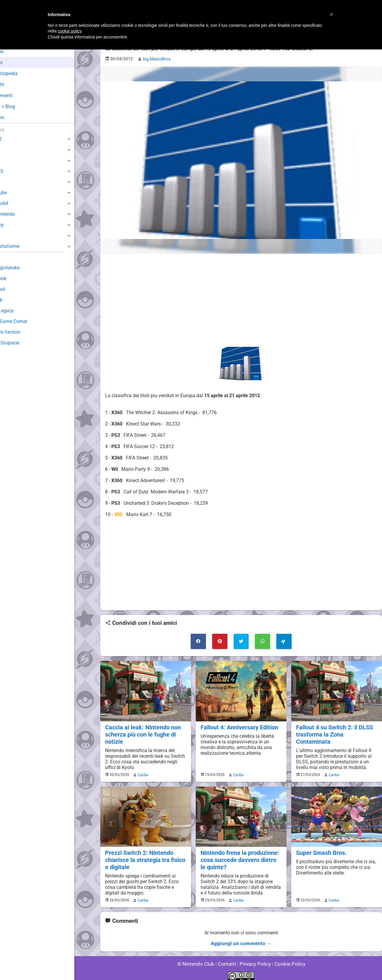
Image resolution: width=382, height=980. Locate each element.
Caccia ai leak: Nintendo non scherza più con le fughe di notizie (142, 732)
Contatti (228, 959)
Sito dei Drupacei (23, 343)
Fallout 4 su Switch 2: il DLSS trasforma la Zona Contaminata (336, 729)
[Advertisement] (241, 300)
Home (15, 51)
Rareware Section (23, 332)
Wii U (10, 160)
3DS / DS (14, 171)
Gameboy (15, 225)
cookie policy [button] (69, 31)
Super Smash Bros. (321, 850)
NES (9, 236)
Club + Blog (20, 107)
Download (15, 289)
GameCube (17, 193)
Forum (15, 118)
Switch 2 (14, 139)
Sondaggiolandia (23, 268)
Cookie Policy (287, 959)
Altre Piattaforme (23, 246)
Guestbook (16, 278)
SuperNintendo (21, 214)
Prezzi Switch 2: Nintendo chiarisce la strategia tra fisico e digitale (144, 856)
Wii (8, 182)
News (14, 62)
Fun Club (14, 300)
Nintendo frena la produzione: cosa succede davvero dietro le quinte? (240, 856)
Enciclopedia (22, 73)
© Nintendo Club (198, 959)
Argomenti (19, 95)
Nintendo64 (17, 203)
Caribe (142, 772)
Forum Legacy (20, 311)
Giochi (15, 84)
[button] (331, 14)
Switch (12, 150)
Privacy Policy (255, 959)
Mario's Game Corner (27, 321)
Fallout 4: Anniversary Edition (238, 725)
